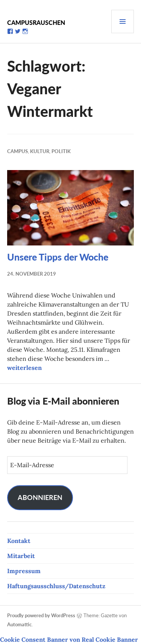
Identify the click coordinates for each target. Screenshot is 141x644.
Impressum (24, 571)
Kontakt (19, 541)
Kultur (40, 151)
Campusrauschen (36, 22)
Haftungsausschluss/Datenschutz (56, 586)
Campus (17, 151)
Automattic (19, 624)
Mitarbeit (21, 556)
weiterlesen (24, 368)
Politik (61, 151)
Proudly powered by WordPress (41, 615)
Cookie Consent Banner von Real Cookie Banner (69, 639)
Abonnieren (40, 497)
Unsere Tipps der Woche (58, 257)
